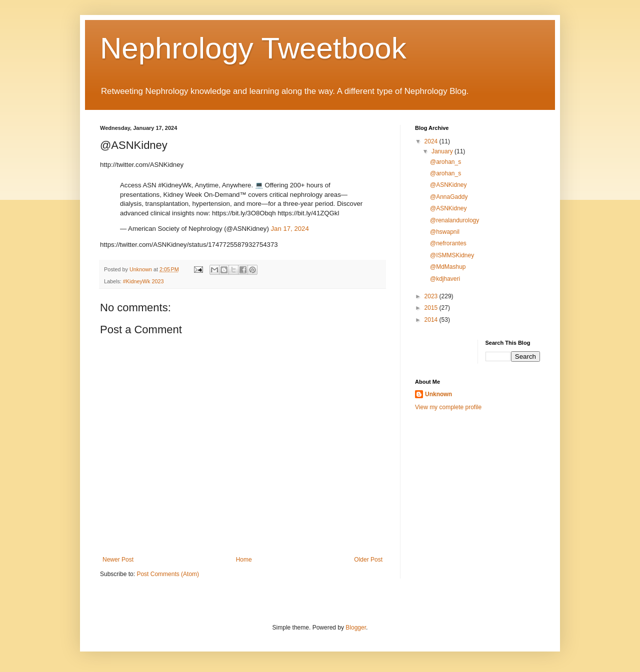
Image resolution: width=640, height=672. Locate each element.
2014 (432, 320)
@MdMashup (448, 267)
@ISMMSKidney (452, 255)
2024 (432, 141)
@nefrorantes (448, 243)
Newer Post (118, 560)
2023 (432, 296)
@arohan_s (445, 162)
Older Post (368, 560)
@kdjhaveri (445, 279)
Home (244, 560)
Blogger (356, 628)
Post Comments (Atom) (168, 574)
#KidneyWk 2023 (143, 281)
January (443, 151)
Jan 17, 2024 (289, 229)
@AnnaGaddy (449, 197)
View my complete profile (448, 407)
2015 (432, 308)
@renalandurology (454, 220)
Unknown (438, 394)
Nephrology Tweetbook (253, 48)
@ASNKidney (448, 185)
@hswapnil (445, 232)
